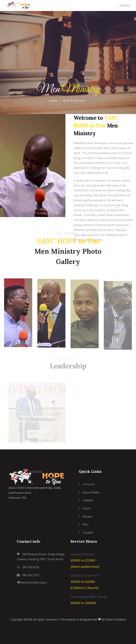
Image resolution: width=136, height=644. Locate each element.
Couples (86, 533)
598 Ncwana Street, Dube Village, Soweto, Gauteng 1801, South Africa (41, 557)
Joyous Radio (89, 492)
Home (55, 101)
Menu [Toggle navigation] (124, 5)
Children (86, 500)
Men (84, 524)
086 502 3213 (28, 575)
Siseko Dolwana (116, 619)
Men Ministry (74, 101)
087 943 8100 (28, 567)
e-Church (87, 484)
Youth (85, 509)
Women (86, 517)
